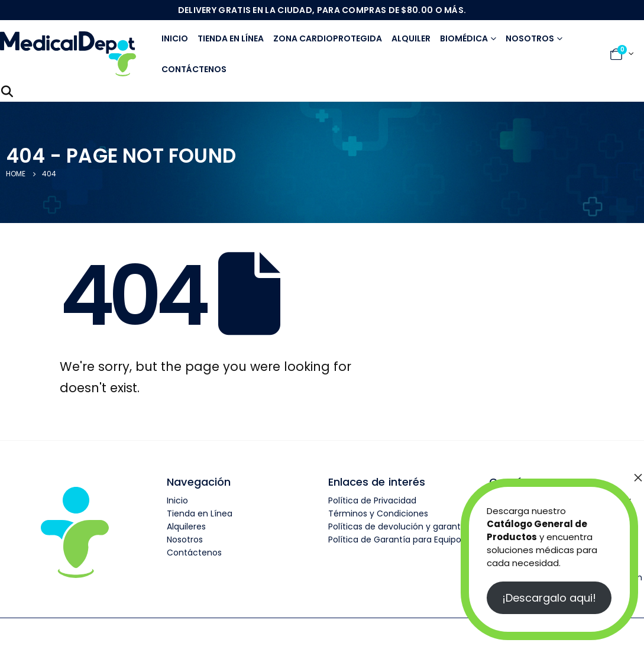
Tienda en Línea (200, 513)
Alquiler (411, 38)
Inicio (175, 38)
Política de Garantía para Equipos (397, 540)
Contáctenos (194, 69)
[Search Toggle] (7, 92)
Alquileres (186, 527)
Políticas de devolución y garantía (398, 527)
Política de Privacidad (372, 500)
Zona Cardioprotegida (328, 38)
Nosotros (530, 38)
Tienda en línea (231, 38)
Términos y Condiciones (378, 513)
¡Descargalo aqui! (549, 598)
